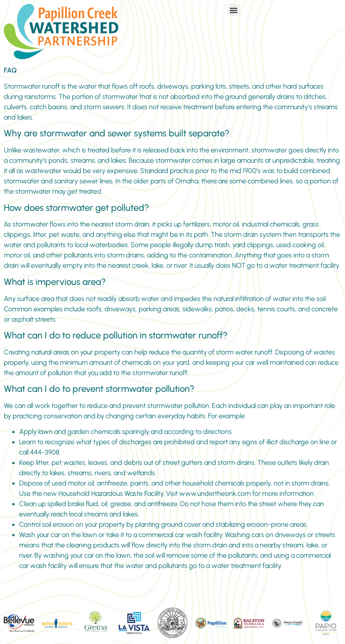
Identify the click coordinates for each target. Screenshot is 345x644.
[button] (234, 10)
